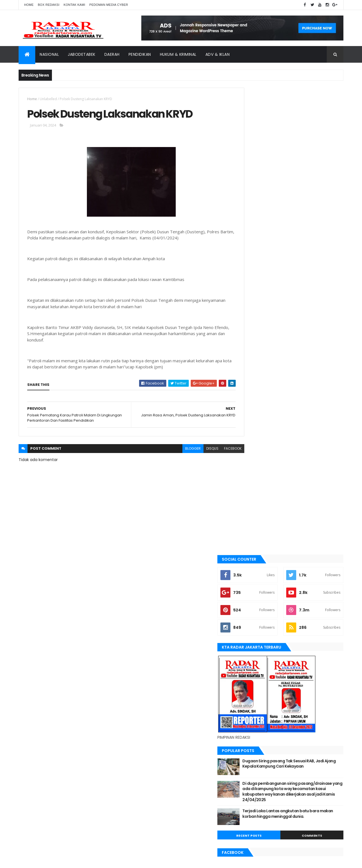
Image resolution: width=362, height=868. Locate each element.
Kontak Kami (74, 5)
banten (252, 490)
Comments (318, 374)
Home (29, 5)
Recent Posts (268, 374)
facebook (220, 450)
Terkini (252, 668)
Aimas (252, 480)
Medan (252, 602)
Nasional (49, 54)
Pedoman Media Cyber (109, 5)
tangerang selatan (263, 659)
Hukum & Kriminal (178, 54)
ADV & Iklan (218, 54)
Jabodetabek (82, 54)
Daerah (112, 54)
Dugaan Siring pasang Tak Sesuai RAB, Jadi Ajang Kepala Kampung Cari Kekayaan (304, 299)
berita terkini (258, 527)
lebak (251, 584)
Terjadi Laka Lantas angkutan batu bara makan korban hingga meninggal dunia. (304, 355)
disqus (200, 450)
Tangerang (256, 649)
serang (253, 631)
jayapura (254, 565)
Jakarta (253, 546)
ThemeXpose (50, 860)
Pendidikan (140, 54)
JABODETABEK (257, 537)
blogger (180, 450)
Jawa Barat (256, 555)
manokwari (256, 593)
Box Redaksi (49, 5)
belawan (254, 518)
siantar (253, 640)
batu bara (255, 499)
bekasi (252, 508)
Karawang (256, 574)
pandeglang (257, 621)
